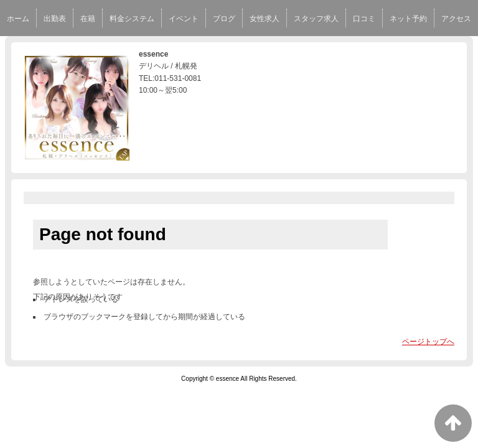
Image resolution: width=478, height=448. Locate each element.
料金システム (132, 19)
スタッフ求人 (316, 19)
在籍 (88, 19)
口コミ (364, 19)
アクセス (456, 19)
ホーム (18, 19)
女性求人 (265, 19)
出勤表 (55, 19)
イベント (184, 19)
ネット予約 (408, 19)
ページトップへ (428, 342)
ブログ (224, 19)
